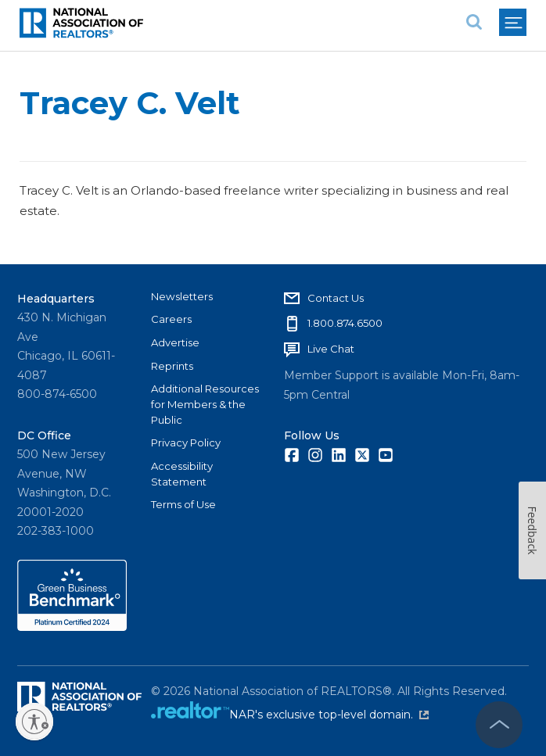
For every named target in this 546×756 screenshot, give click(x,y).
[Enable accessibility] (34, 722)
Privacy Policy (186, 442)
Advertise (175, 342)
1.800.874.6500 (345, 323)
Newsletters (182, 296)
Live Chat (331, 349)
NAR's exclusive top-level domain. (329, 715)
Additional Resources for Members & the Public (205, 404)
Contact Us (336, 298)
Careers (171, 319)
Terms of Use (183, 504)
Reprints (172, 366)
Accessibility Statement (182, 474)
